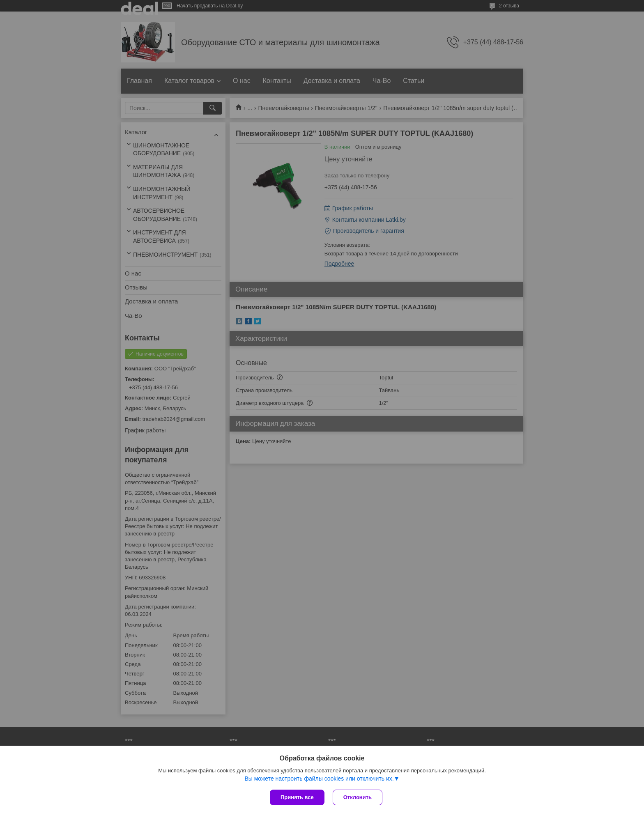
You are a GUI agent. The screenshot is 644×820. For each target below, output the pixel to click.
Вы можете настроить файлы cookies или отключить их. (319, 779)
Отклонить (358, 797)
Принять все (297, 797)
